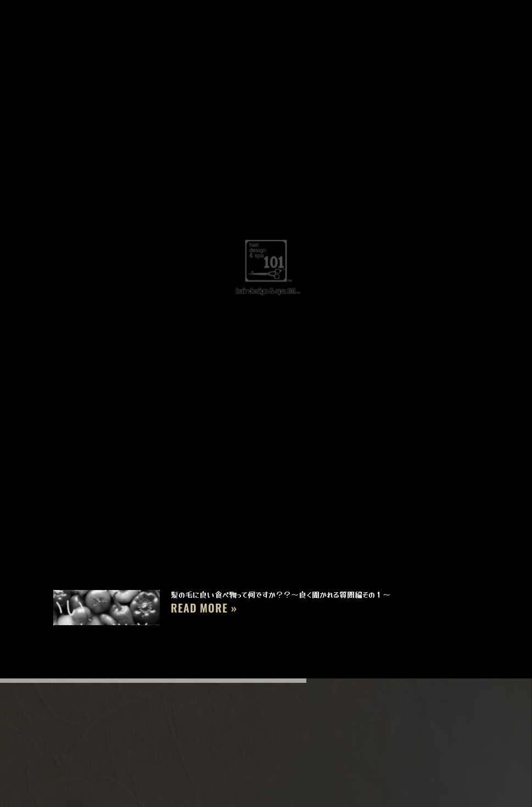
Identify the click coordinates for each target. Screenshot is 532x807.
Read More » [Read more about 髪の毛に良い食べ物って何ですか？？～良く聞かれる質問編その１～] (204, 608)
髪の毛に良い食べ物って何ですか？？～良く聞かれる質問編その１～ (281, 594)
